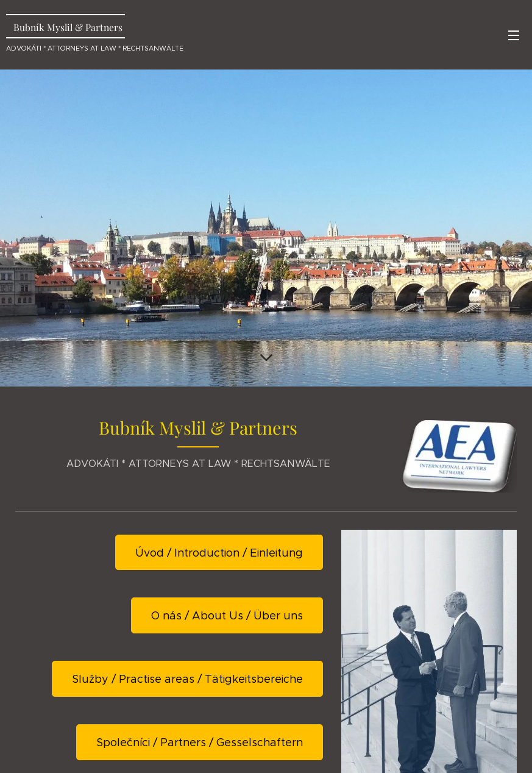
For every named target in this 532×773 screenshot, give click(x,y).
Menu (514, 35)
